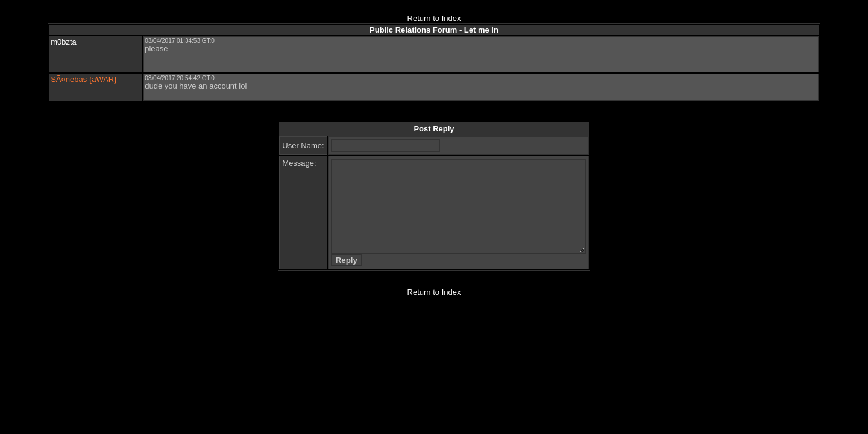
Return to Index (434, 18)
